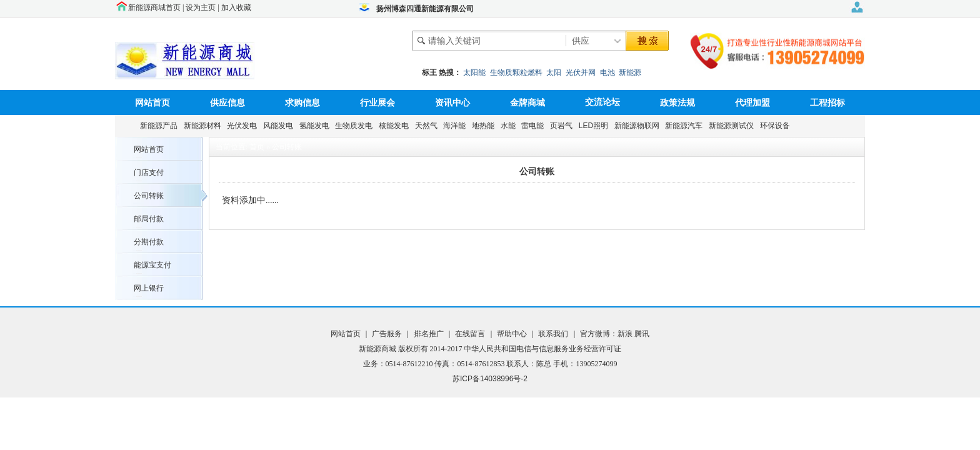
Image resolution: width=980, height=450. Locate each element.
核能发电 (396, 126)
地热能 (485, 126)
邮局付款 (149, 219)
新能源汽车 (686, 126)
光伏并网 (581, 72)
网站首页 (152, 102)
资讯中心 (452, 102)
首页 (257, 147)
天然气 (428, 126)
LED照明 (596, 126)
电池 (607, 72)
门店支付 (149, 172)
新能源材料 (205, 126)
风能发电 (280, 126)
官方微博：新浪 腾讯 (615, 334)
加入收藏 (236, 7)
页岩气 (563, 126)
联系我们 (553, 334)
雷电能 (535, 126)
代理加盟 (752, 102)
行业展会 (377, 102)
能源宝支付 (152, 265)
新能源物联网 (639, 126)
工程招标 (827, 102)
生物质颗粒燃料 (516, 72)
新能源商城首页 (154, 7)
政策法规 (677, 102)
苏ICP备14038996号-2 (490, 379)
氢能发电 (317, 126)
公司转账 (149, 196)
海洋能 (457, 126)
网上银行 (149, 288)
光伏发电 (244, 126)
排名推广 (428, 334)
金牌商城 (527, 102)
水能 (510, 126)
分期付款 (149, 242)
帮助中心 (513, 334)
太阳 (554, 72)
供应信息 (227, 102)
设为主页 (201, 7)
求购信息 (302, 102)
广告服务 (388, 334)
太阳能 (474, 72)
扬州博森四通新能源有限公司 (425, 9)
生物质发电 (356, 126)
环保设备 (777, 126)
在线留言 (469, 334)
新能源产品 (161, 126)
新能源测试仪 (733, 126)
